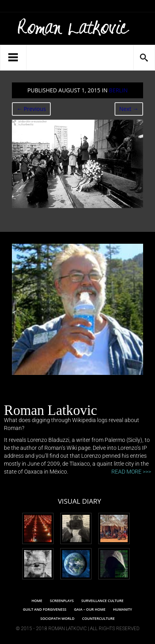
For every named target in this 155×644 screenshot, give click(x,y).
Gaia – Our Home (90, 609)
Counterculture (98, 618)
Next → (129, 109)
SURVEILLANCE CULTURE (102, 601)
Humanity (122, 609)
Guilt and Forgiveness (45, 609)
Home (37, 601)
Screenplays (62, 601)
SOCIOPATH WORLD (57, 618)
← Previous (31, 109)
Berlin (118, 90)
